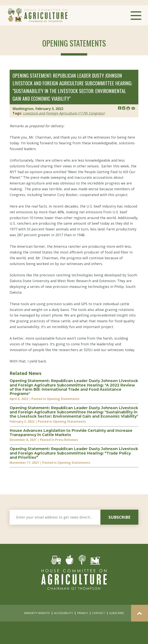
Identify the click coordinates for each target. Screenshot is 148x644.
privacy (82, 613)
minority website (37, 613)
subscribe (119, 517)
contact (99, 613)
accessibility (63, 613)
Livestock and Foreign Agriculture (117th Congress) (64, 113)
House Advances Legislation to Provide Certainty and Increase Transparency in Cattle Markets (71, 433)
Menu (136, 16)
